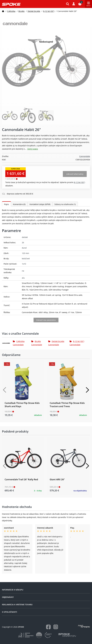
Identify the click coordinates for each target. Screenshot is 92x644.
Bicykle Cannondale (37, 343)
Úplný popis (33, 149)
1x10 (24, 264)
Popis (6, 204)
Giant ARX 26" (57, 479)
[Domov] (3, 11)
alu (23, 278)
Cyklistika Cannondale (19, 343)
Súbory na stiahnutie (65, 204)
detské (25, 237)
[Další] (87, 390)
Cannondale (85, 156)
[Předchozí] (5, 390)
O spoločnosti (9, 612)
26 (23, 243)
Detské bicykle (34, 11)
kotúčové (26, 259)
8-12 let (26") (49, 11)
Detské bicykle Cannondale (56, 343)
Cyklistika (11, 11)
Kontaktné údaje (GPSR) (40, 204)
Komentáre (19, 204)
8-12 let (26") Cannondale (77, 343)
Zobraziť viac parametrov (46, 320)
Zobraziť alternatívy (75, 174)
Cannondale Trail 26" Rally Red (21, 479)
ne (23, 271)
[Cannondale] (7, 343)
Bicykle (21, 11)
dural (24, 248)
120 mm (25, 253)
